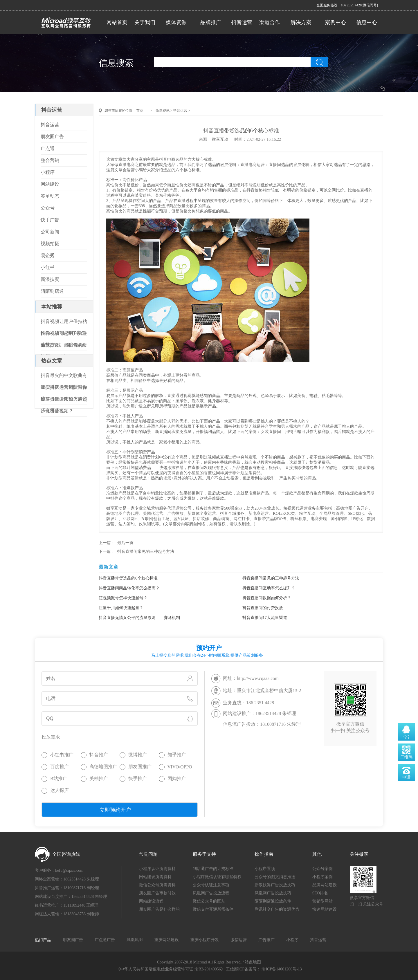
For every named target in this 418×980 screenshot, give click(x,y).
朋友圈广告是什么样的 (159, 909)
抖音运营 (242, 22)
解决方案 (301, 22)
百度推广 (60, 767)
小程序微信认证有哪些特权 (217, 877)
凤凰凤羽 (135, 940)
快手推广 (138, 778)
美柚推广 (99, 778)
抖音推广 (99, 755)
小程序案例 (322, 877)
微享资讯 (163, 111)
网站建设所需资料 (155, 877)
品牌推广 (211, 22)
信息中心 (367, 22)
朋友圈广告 (73, 940)
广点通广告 (105, 940)
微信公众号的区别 (209, 901)
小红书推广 (62, 755)
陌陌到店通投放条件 (273, 901)
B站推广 (59, 778)
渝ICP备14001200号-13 (282, 969)
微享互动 (220, 139)
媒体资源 (176, 22)
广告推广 (266, 940)
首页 (140, 111)
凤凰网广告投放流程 (211, 893)
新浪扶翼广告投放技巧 (275, 885)
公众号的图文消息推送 (275, 877)
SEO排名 (320, 893)
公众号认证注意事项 (211, 885)
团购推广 (177, 778)
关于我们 (145, 22)
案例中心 (336, 22)
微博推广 (138, 755)
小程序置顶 (265, 869)
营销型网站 (322, 901)
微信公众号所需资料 (157, 885)
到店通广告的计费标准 (213, 869)
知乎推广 (177, 755)
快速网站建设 (325, 909)
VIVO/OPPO (180, 767)
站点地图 (253, 962)
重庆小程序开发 (205, 940)
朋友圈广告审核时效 (157, 893)
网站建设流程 (151, 901)
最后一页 (125, 543)
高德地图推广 (103, 767)
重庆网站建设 (167, 940)
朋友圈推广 (140, 767)
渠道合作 (270, 22)
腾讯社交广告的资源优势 (277, 909)
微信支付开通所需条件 (213, 909)
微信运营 (239, 940)
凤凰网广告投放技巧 (273, 893)
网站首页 (117, 22)
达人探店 (60, 790)
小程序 (292, 940)
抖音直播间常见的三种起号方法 (146, 552)
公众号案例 (322, 869)
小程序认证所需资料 (157, 869)
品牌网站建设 (325, 885)
